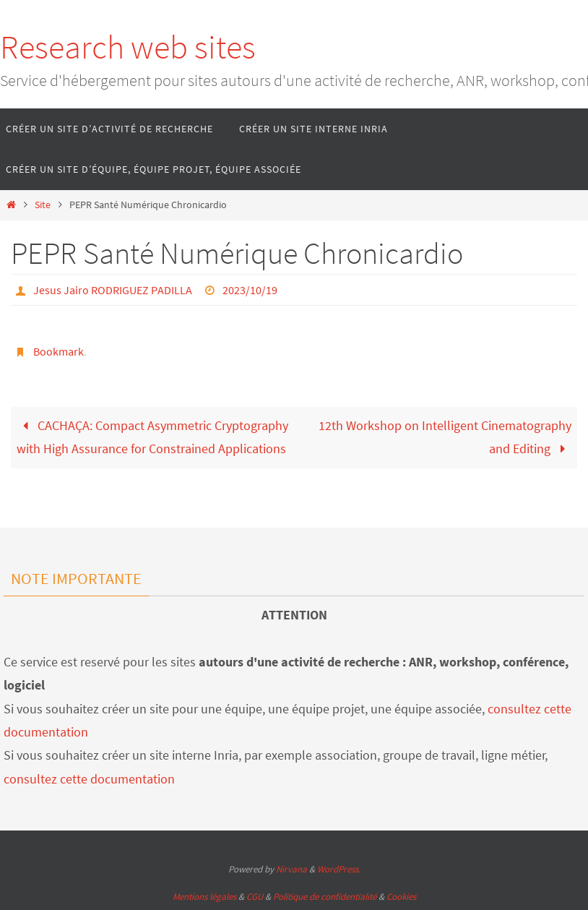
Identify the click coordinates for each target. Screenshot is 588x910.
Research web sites (128, 47)
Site (43, 205)
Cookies (401, 897)
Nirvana (291, 869)
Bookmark (59, 351)
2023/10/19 (250, 290)
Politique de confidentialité (325, 897)
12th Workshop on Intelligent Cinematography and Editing (445, 437)
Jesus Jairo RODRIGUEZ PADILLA (113, 290)
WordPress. (339, 869)
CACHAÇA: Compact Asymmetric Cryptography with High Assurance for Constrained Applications (152, 437)
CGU (255, 897)
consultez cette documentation (89, 779)
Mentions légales (204, 897)
